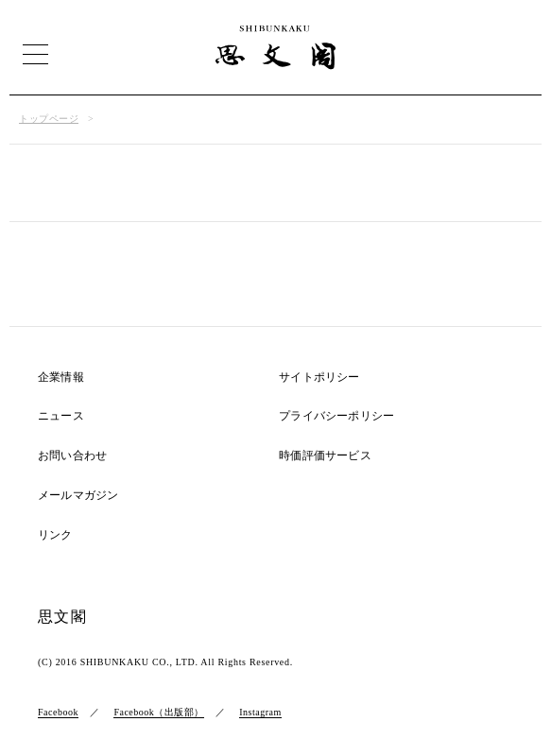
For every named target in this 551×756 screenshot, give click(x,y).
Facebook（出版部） (158, 712)
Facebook (58, 712)
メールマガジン (78, 496)
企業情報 (61, 378)
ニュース (61, 416)
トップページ (49, 119)
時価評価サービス (325, 456)
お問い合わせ (72, 456)
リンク (55, 535)
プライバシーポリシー (336, 416)
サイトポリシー (319, 378)
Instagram (260, 712)
